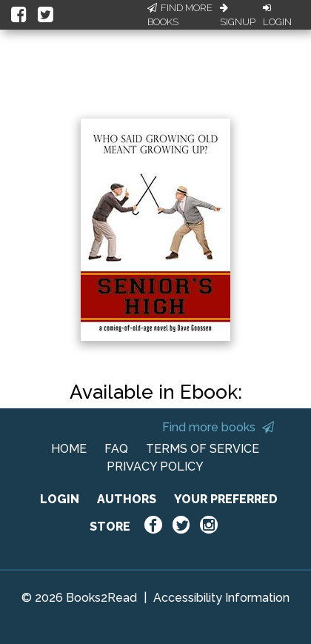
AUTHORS (127, 499)
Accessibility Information (221, 598)
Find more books (218, 427)
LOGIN (60, 499)
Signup (238, 16)
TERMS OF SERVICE (203, 449)
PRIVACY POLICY (155, 467)
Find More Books (180, 15)
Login (277, 16)
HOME (69, 449)
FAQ (116, 449)
